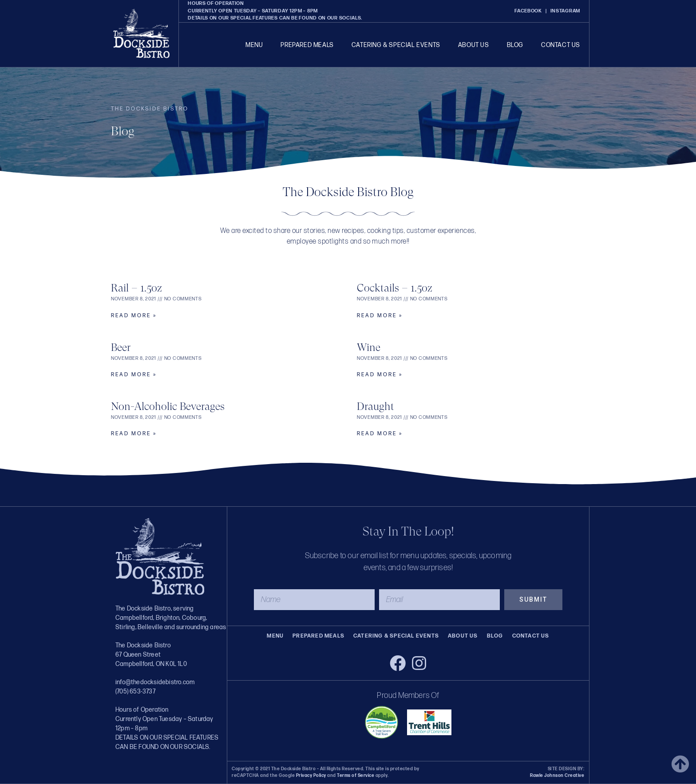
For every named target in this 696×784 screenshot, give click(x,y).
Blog (515, 45)
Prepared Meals (307, 45)
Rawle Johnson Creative (557, 776)
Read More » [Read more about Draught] (380, 434)
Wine (369, 347)
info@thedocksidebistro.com (155, 682)
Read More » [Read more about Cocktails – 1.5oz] (380, 316)
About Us (474, 45)
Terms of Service (355, 776)
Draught (376, 406)
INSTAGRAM (565, 11)
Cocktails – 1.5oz (395, 288)
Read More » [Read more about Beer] (134, 375)
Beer (121, 347)
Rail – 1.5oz (136, 288)
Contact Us (561, 45)
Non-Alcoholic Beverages (168, 406)
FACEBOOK (528, 11)
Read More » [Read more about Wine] (380, 375)
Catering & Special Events (396, 45)
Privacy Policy (311, 776)
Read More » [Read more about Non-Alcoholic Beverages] (134, 434)
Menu (254, 45)
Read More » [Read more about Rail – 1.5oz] (134, 316)
